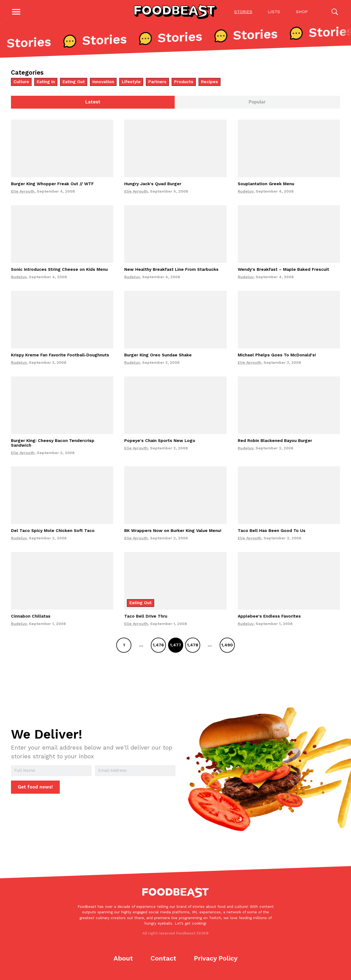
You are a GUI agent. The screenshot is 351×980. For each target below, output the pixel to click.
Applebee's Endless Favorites (269, 618)
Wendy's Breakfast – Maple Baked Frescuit (283, 271)
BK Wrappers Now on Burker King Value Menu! (173, 532)
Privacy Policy (216, 960)
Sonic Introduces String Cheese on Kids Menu (59, 271)
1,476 (158, 646)
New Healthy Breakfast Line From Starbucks (171, 271)
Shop (302, 12)
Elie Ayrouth (23, 192)
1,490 (227, 646)
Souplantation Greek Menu (266, 185)
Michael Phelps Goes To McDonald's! (277, 356)
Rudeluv (246, 192)
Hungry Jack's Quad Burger (153, 185)
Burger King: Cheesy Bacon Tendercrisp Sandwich (53, 444)
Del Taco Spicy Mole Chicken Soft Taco (53, 532)
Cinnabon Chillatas (31, 618)
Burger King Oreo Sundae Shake (158, 356)
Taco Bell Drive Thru (146, 618)
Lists (274, 12)
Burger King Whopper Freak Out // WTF (52, 185)
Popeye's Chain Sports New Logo (160, 442)
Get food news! (35, 788)
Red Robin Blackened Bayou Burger (275, 442)
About (123, 960)
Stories (243, 12)
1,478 (193, 646)
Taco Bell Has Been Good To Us (272, 532)
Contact (163, 960)
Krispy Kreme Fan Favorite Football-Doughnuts (60, 356)
